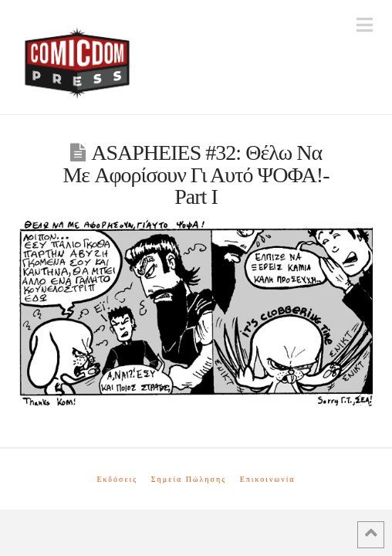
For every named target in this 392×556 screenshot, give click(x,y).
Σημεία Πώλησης (189, 479)
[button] (365, 25)
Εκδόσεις (117, 479)
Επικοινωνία (268, 479)
